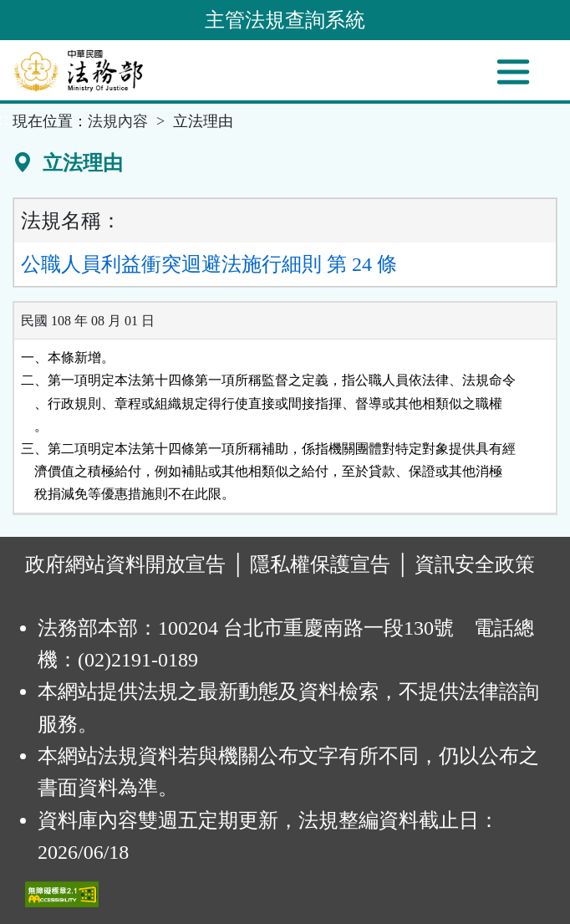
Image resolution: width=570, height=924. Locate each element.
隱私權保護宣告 (320, 564)
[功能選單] (513, 72)
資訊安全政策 (475, 564)
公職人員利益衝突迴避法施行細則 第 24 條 (209, 264)
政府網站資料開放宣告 (125, 564)
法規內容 (118, 121)
